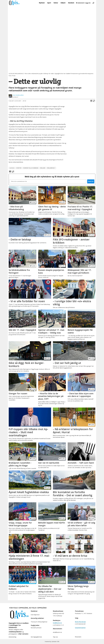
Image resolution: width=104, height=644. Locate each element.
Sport (49, 3)
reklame (43, 168)
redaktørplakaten (15, 632)
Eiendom (71, 3)
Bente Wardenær (80, 622)
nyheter (19, 168)
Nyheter (42, 3)
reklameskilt (51, 168)
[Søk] (93, 3)
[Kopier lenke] (94, 101)
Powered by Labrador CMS (52, 642)
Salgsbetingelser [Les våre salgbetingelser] (80, 628)
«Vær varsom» (23, 634)
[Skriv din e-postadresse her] (48, 181)
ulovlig (12, 168)
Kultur (56, 3)
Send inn (91, 181)
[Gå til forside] (14, 3)
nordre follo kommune (31, 168)
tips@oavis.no (57, 623)
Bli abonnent (80, 3)
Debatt (63, 3)
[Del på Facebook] (91, 101)
